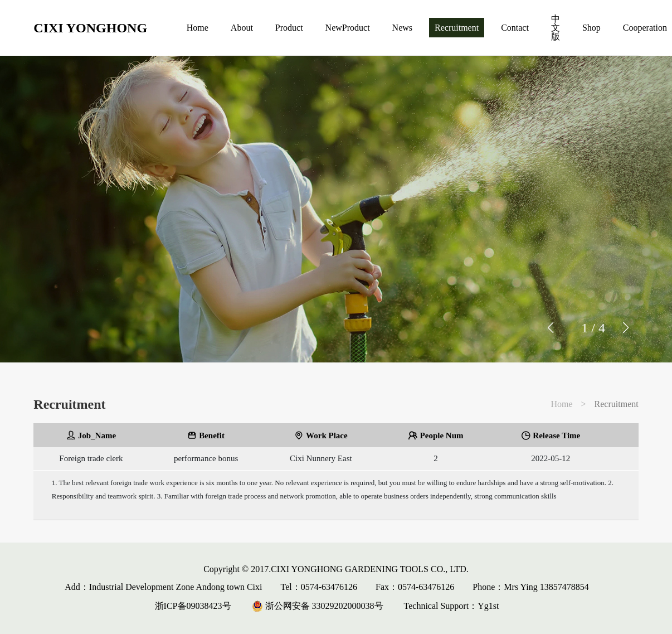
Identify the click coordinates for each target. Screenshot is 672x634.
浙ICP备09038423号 (193, 606)
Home (198, 28)
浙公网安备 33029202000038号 (318, 606)
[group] (336, 209)
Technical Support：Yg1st (452, 606)
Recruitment (457, 28)
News (402, 28)
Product (289, 28)
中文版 (556, 28)
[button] (625, 328)
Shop (591, 28)
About (242, 28)
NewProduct (348, 28)
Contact (515, 28)
